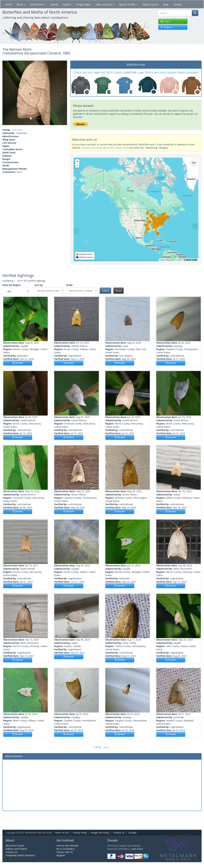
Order (69, 285)
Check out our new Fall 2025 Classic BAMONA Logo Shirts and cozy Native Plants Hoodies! (136, 72)
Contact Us (119, 833)
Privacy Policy (80, 833)
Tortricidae (17, 130)
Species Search (151, 4)
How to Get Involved (67, 846)
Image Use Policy (100, 833)
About (21, 4)
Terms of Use (62, 833)
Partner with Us (65, 852)
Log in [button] (165, 21)
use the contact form (117, 148)
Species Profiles (128, 4)
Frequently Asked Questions (20, 855)
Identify (54, 4)
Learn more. (137, 849)
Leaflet (162, 260)
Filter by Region (12, 285)
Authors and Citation (16, 849)
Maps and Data (105, 4)
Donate (177, 4)
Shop (166, 4)
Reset (119, 291)
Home (8, 4)
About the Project (15, 846)
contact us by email (92, 148)
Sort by (39, 285)
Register (61, 855)
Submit (105, 291)
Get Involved (38, 4)
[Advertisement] (102, 785)
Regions (67, 4)
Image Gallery (83, 4)
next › (107, 747)
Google (179, 260)
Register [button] (166, 27)
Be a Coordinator (66, 849)
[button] (7, 93)
